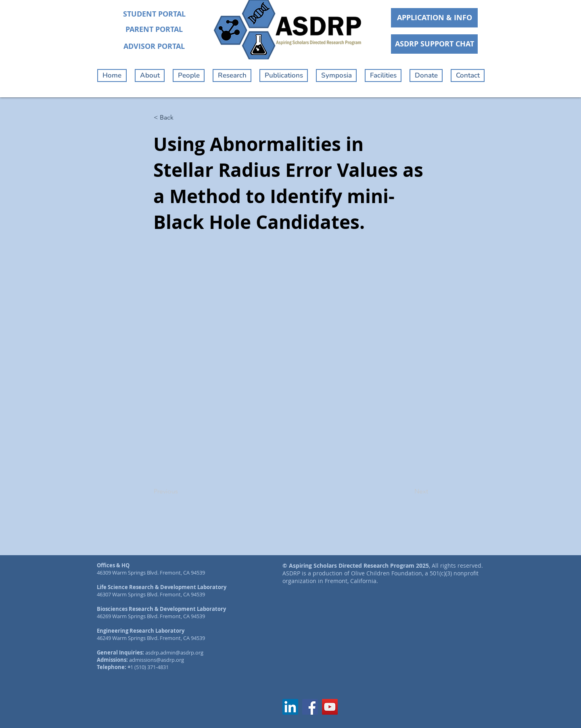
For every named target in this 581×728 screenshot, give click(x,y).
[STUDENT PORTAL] (154, 14)
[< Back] (180, 117)
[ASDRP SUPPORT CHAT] (434, 44)
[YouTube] (330, 707)
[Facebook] (310, 707)
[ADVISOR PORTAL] (154, 46)
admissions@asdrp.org (157, 660)
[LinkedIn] (290, 707)
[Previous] (180, 492)
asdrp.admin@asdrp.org (174, 652)
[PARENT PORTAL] (154, 29)
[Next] (408, 492)
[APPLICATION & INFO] (434, 18)
